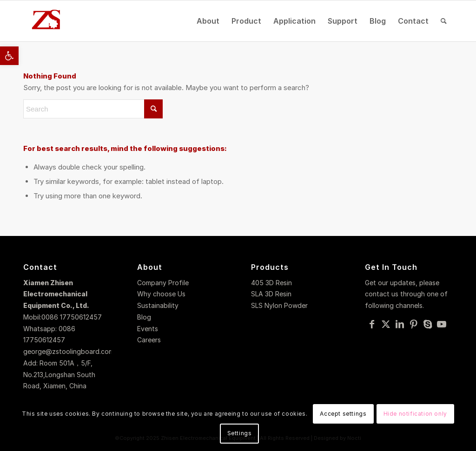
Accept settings (343, 414)
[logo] (47, 21)
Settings (240, 433)
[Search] (444, 21)
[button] (9, 56)
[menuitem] (208, 21)
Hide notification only (415, 414)
